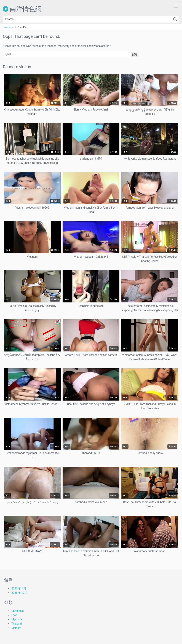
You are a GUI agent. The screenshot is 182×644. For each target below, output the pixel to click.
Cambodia (18, 611)
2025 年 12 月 (20, 593)
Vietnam (16, 628)
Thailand (16, 624)
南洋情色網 (22, 9)
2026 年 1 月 (19, 588)
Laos (14, 615)
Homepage (8, 27)
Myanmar (17, 619)
